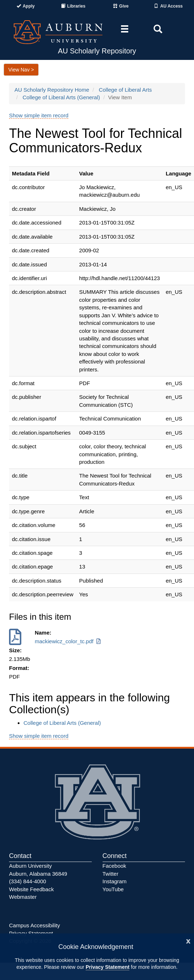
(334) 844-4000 (28, 881)
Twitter (111, 874)
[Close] (188, 940)
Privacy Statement (107, 967)
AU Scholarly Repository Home (52, 90)
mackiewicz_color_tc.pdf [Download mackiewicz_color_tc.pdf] (68, 641)
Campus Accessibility (35, 925)
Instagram (115, 881)
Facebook (115, 866)
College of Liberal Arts (125, 90)
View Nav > (21, 70)
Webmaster (23, 897)
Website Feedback (31, 889)
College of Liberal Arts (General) (61, 97)
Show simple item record (39, 115)
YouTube (113, 889)
